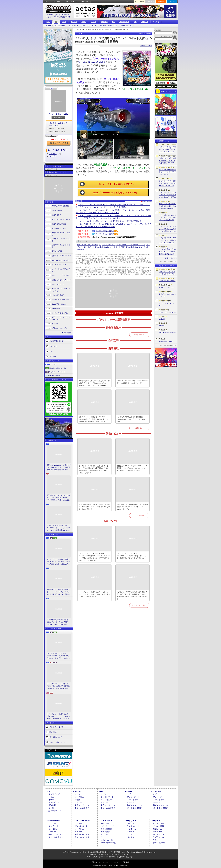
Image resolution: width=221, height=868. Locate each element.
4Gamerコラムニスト (59, 295)
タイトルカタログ (82, 808)
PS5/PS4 (74, 22)
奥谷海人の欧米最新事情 (60, 206)
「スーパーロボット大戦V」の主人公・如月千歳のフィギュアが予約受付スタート (112, 221)
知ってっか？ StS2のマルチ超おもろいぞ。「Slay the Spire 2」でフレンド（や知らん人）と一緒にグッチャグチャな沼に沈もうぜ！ (59, 592)
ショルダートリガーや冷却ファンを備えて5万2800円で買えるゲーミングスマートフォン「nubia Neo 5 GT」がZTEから (167, 183)
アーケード (156, 821)
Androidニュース (107, 826)
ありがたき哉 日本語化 (60, 313)
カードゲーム (158, 832)
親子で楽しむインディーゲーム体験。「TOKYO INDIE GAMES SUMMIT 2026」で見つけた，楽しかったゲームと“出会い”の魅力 (58, 498)
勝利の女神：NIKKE (166, 341)
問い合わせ (85, 2)
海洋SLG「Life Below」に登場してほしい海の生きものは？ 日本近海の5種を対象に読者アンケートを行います (59, 468)
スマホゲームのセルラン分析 (61, 240)
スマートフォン (105, 821)
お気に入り (150, 1)
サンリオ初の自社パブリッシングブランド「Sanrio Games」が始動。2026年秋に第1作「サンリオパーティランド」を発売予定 (167, 218)
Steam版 (82, 62)
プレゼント (53, 346)
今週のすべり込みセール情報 (61, 246)
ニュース (53, 154)
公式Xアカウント (57, 2)
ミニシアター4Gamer (59, 304)
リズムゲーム (158, 837)
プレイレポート (60, 26)
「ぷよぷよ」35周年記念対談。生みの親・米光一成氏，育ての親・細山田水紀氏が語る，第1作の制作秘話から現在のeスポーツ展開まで (132, 595)
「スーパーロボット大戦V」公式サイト (115, 184)
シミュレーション (109, 245)
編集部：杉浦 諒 (146, 46)
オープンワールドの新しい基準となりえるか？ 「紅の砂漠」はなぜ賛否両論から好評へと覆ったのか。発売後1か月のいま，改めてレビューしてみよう (58, 562)
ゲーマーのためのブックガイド (61, 270)
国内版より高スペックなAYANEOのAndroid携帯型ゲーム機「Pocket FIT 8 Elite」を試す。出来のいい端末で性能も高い (132, 468)
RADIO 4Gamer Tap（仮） (61, 260)
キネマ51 (55, 324)
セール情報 (105, 832)
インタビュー (74, 26)
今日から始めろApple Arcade (61, 280)
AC (135, 22)
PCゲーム (52, 364)
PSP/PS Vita (156, 791)
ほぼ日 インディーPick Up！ (61, 256)
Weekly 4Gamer (57, 210)
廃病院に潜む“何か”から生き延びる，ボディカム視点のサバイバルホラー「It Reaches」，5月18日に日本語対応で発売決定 (167, 206)
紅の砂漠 (162, 319)
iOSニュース (106, 823)
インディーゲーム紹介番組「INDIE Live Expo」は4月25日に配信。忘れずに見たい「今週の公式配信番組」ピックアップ (93, 419)
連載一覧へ (68, 333)
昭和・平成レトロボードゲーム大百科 (61, 290)
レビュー (48, 26)
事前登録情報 (106, 829)
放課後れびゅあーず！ (59, 328)
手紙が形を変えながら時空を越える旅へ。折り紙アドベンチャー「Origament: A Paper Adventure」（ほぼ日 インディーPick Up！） (94, 383)
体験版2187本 (65, 17)
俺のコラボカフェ (58, 284)
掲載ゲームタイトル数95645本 (58, 15)
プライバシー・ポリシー (111, 862)
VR (113, 22)
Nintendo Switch (54, 375)
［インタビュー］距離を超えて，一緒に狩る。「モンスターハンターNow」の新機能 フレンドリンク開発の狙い (58, 716)
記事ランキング (55, 811)
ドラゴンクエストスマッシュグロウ (167, 295)
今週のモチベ (56, 215)
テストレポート (133, 826)
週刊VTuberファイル (59, 228)
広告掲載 (126, 862)
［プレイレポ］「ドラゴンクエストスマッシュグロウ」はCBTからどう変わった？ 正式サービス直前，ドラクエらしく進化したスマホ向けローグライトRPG (167, 195)
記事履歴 (161, 1)
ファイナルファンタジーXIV (167, 304)
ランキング (172, 1)
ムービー (93, 26)
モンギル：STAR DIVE (167, 287)
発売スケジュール (82, 805)
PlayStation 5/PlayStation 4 (58, 372)
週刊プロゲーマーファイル (61, 219)
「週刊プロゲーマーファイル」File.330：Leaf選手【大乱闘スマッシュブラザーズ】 (132, 382)
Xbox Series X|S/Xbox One (58, 368)
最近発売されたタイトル (109, 26)
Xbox (64, 22)
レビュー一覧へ (139, 515)
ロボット (91, 247)
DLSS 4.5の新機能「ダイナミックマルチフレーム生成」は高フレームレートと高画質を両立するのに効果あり (94, 507)
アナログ (145, 22)
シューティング (159, 834)
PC (56, 22)
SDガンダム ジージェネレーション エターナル (167, 273)
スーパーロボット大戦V (58, 114)
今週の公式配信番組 (59, 224)
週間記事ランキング (56, 341)
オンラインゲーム (56, 794)
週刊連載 (52, 805)
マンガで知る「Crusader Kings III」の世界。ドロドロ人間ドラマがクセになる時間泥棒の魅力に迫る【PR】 (58, 528)
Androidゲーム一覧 (108, 843)
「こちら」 (123, 854)
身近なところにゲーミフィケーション (61, 318)
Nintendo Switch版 (97, 62)
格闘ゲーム (158, 829)
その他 (156, 840)
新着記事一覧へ (139, 335)
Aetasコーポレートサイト (58, 742)
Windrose (162, 325)
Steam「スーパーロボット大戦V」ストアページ (116, 193)
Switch (84, 22)
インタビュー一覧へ (139, 605)
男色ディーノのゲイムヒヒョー (61, 234)
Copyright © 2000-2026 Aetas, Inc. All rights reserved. (111, 865)
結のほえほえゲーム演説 (60, 275)
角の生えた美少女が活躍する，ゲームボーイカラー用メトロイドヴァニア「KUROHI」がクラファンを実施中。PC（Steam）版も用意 (167, 172)
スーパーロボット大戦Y (167, 281)
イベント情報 (158, 826)
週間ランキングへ (171, 258)
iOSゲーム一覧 (107, 840)
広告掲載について (56, 737)
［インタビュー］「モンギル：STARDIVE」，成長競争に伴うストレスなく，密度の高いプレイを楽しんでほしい (58, 686)
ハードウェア (124, 22)
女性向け (104, 22)
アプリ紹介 (105, 834)
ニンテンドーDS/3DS (81, 821)
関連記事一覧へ (147, 202)
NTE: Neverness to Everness (168, 333)
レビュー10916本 (52, 17)
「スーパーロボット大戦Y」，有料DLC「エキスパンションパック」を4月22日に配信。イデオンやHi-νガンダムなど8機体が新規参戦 (167, 149)
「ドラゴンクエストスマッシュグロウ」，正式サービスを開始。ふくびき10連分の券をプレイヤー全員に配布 (167, 229)
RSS (46, 2)
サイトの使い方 (72, 2)
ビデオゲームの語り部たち (61, 299)
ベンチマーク (132, 837)
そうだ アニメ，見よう (60, 265)
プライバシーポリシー (57, 727)
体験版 (84, 26)
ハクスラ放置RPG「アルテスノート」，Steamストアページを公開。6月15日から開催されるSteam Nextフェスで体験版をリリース (167, 252)
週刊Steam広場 (57, 251)
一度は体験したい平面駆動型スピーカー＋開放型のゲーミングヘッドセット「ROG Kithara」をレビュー (132, 507)
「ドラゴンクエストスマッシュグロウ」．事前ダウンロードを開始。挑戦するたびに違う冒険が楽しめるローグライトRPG (167, 240)
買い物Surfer (56, 308)
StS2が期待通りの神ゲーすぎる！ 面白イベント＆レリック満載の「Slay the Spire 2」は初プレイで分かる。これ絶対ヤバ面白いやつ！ (59, 622)
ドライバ (53, 356)
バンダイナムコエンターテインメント (131, 245)
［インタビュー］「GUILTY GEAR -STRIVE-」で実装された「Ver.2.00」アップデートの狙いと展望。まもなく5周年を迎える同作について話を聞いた (59, 656)
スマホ (94, 22)
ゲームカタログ (126, 26)
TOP (48, 22)
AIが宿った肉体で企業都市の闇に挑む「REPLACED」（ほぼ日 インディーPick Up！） (131, 419)
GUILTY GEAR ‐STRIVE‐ (167, 312)
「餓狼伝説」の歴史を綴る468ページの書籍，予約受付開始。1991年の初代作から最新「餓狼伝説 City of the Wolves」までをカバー (167, 161)
